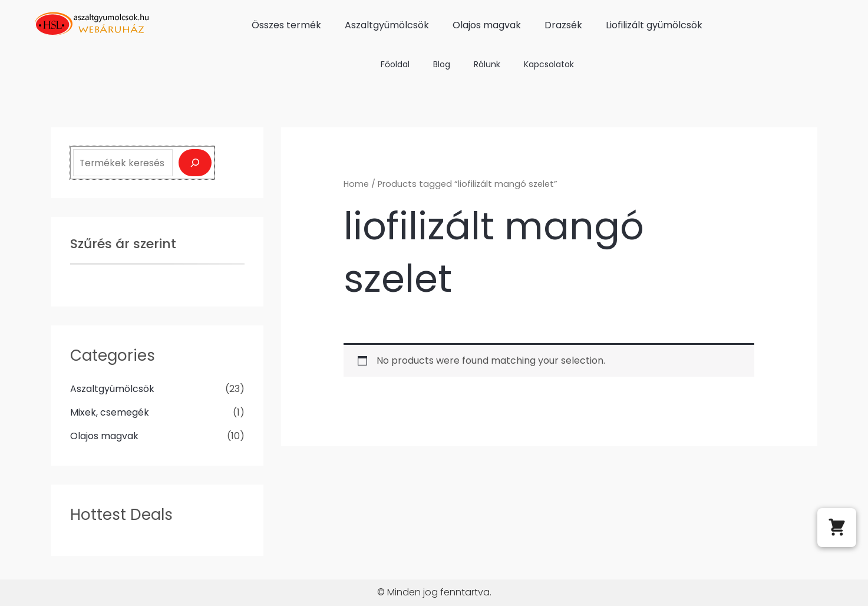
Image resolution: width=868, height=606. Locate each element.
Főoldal (395, 64)
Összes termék (286, 25)
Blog (442, 64)
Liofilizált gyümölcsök (654, 25)
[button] (837, 528)
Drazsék (563, 25)
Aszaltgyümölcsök (387, 25)
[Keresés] (195, 163)
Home (357, 184)
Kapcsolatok (549, 64)
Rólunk (487, 64)
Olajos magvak (487, 25)
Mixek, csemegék (110, 412)
